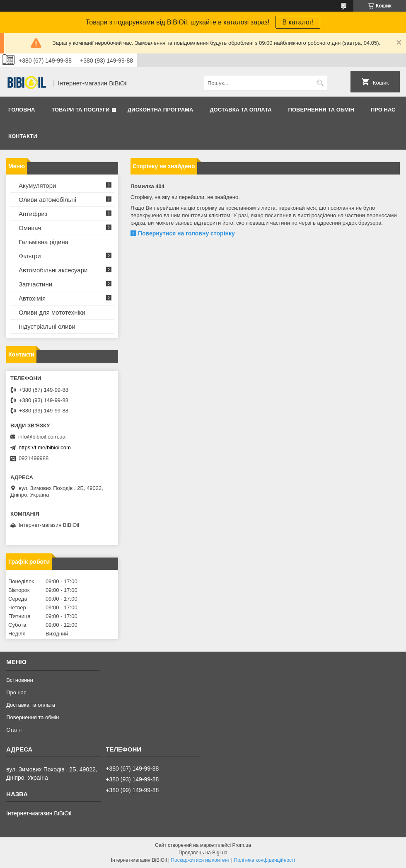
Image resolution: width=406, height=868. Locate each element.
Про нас (383, 110)
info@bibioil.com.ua (42, 437)
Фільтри (30, 256)
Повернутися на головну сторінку (186, 233)
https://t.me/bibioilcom (45, 447)
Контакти (23, 136)
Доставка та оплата (240, 110)
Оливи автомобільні (47, 200)
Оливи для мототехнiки (52, 312)
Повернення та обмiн (321, 110)
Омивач (30, 228)
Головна (22, 110)
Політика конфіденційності (265, 860)
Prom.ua (242, 845)
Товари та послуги (80, 110)
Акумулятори (37, 185)
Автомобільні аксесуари (53, 270)
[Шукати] (320, 83)
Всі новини (20, 680)
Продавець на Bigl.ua (203, 853)
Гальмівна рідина (43, 242)
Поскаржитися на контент (200, 860)
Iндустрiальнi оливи (47, 326)
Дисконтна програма (160, 110)
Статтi (14, 730)
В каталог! (298, 22)
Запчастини (35, 284)
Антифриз (33, 214)
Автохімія (32, 298)
